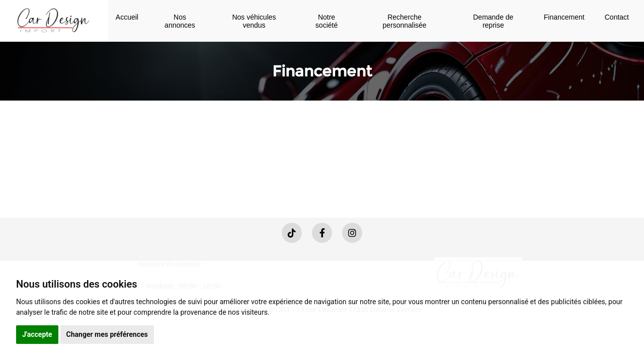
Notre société (327, 21)
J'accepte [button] (37, 334)
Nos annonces (180, 21)
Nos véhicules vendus (254, 21)
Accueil (127, 17)
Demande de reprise (493, 21)
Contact (617, 17)
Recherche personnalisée (404, 21)
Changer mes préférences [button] (107, 334)
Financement (564, 17)
